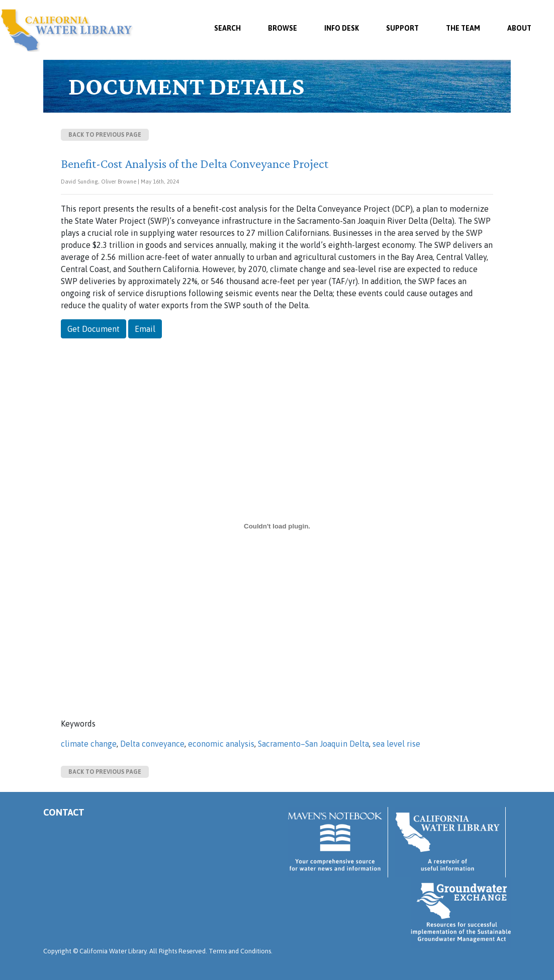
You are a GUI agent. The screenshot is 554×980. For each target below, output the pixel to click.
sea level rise (396, 744)
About (519, 28)
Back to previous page (105, 135)
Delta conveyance (152, 744)
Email (145, 329)
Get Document (94, 329)
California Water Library (67, 30)
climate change (89, 744)
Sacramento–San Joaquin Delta (313, 744)
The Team (463, 28)
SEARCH (227, 28)
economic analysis (221, 744)
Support (402, 28)
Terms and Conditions (240, 951)
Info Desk (342, 28)
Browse (283, 28)
